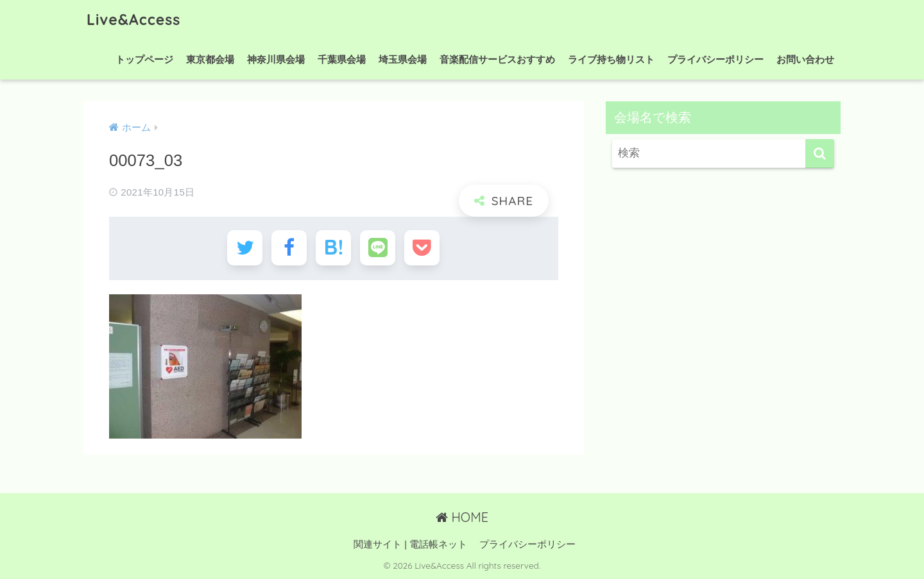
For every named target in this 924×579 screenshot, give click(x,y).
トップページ (144, 59)
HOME (462, 517)
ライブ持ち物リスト (611, 59)
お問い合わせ (805, 59)
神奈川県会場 (276, 59)
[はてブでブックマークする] (333, 248)
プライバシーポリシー (715, 59)
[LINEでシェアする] (378, 248)
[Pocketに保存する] (422, 248)
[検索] (820, 154)
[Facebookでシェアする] (289, 248)
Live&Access (133, 20)
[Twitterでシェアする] (245, 248)
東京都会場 (210, 59)
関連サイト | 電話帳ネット (410, 544)
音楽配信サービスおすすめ (497, 59)
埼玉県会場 (403, 59)
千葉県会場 (342, 59)
